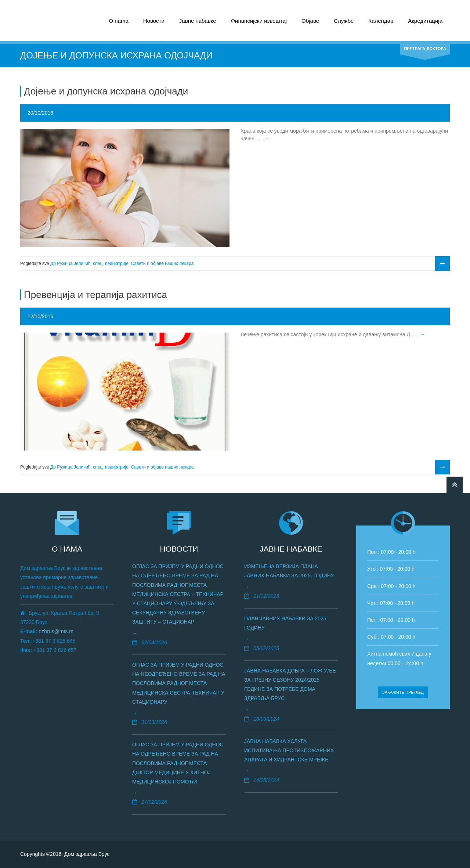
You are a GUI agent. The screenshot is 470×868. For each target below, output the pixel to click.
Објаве (310, 21)
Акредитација (425, 21)
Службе (344, 21)
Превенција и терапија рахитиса (95, 295)
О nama (118, 21)
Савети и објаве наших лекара (162, 263)
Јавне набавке (198, 21)
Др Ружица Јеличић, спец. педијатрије (89, 263)
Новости (154, 21)
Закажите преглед (403, 692)
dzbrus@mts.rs (56, 631)
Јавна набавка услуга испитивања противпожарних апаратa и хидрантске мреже (289, 750)
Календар (381, 21)
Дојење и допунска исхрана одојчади (106, 91)
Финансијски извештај (259, 21)
